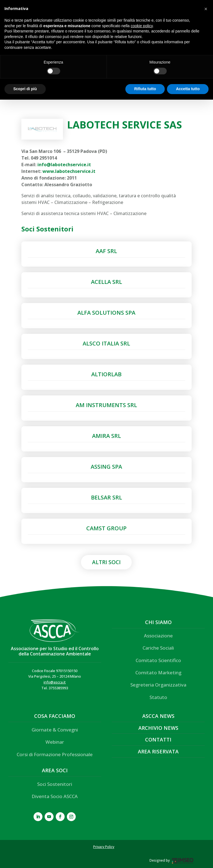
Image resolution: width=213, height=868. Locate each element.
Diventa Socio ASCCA (55, 796)
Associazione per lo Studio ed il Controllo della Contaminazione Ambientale (55, 651)
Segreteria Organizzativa (158, 685)
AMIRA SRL (106, 436)
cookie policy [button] (142, 26)
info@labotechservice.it (64, 165)
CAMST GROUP (106, 528)
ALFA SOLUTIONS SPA (106, 313)
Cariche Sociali (158, 648)
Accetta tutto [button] (188, 89)
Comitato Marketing (158, 673)
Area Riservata (158, 751)
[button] (206, 9)
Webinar (55, 742)
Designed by (160, 860)
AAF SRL (106, 251)
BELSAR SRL (106, 497)
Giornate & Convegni (55, 730)
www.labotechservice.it (69, 171)
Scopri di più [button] (25, 89)
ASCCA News (158, 716)
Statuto (158, 697)
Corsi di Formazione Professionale (55, 754)
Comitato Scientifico (158, 660)
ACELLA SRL (106, 282)
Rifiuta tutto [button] (145, 89)
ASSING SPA (106, 467)
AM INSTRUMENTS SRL (106, 405)
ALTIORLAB (106, 374)
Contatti (158, 740)
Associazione (158, 636)
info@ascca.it (55, 682)
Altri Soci (106, 562)
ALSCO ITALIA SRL (106, 343)
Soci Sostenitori (55, 784)
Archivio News (158, 728)
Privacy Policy (104, 847)
